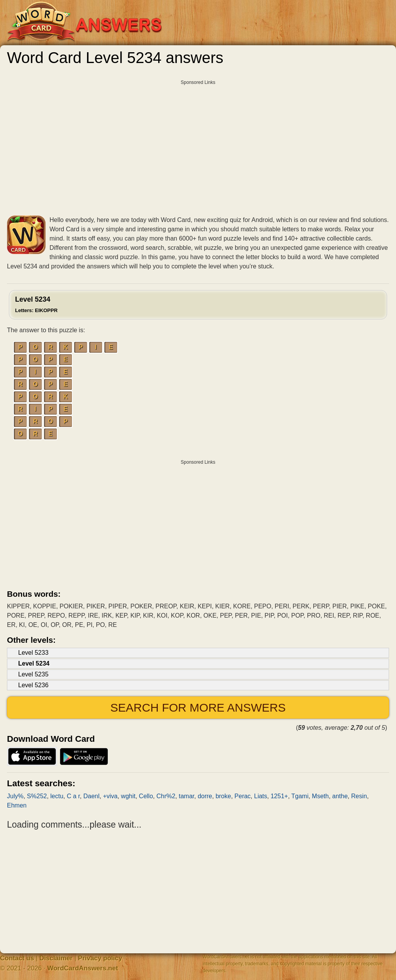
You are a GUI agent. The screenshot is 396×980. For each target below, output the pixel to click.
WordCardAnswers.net (83, 968)
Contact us (17, 958)
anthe (340, 796)
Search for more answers (198, 708)
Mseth (321, 796)
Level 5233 (33, 653)
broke (223, 796)
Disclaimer (56, 958)
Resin (359, 796)
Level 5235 (33, 674)
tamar (186, 796)
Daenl (91, 796)
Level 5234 (36, 304)
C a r (73, 796)
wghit (128, 796)
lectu (57, 796)
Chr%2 (166, 796)
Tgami (300, 796)
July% (15, 796)
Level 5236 (33, 685)
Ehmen (17, 805)
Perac (242, 796)
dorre (205, 796)
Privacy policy (100, 958)
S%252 (37, 796)
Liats (261, 796)
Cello (146, 796)
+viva (110, 796)
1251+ (279, 796)
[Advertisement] (198, 137)
